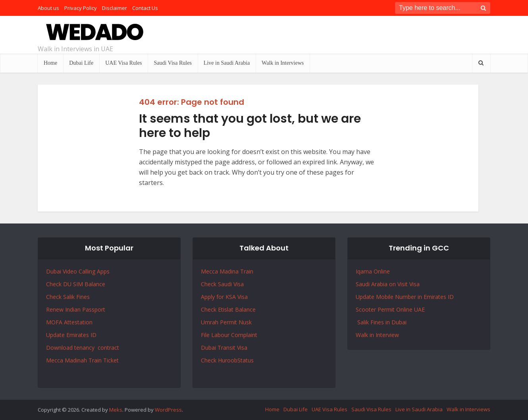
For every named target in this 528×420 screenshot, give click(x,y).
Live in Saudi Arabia (227, 63)
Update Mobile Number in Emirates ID (405, 297)
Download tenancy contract (83, 348)
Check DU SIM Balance (76, 284)
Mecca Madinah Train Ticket (82, 360)
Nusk (245, 322)
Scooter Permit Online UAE (390, 309)
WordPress (168, 410)
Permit (229, 322)
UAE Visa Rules (123, 63)
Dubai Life (81, 63)
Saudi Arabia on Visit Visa (388, 284)
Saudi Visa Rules (172, 63)
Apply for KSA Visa (224, 297)
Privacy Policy (81, 8)
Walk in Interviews (283, 63)
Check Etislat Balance (228, 309)
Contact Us (145, 8)
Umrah (210, 322)
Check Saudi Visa (222, 284)
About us (48, 8)
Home (50, 63)
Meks (116, 410)
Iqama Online (373, 271)
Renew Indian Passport (76, 309)
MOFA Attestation (69, 322)
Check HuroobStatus (227, 360)
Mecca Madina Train (227, 271)
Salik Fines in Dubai (381, 322)
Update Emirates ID (71, 335)
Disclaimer (115, 8)
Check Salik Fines (68, 297)
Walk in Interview (377, 335)
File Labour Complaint (229, 335)
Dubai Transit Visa (224, 348)
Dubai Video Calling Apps (78, 271)
